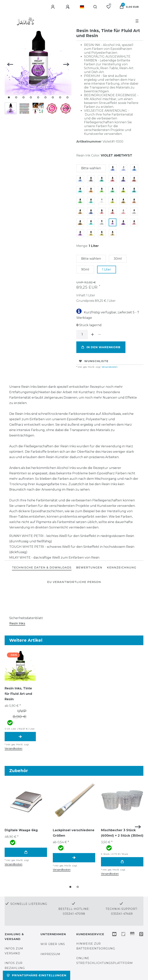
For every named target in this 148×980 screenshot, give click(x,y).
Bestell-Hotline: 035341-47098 (74, 911)
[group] (20, 665)
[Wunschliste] (108, 7)
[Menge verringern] (99, 334)
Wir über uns (53, 944)
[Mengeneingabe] (82, 334)
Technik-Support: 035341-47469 (122, 911)
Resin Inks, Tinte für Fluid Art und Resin (18, 694)
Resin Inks (17, 623)
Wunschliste (94, 361)
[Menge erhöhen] (92, 334)
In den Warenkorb (101, 347)
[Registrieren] (68, 7)
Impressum (50, 954)
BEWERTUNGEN (89, 567)
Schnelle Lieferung (29, 904)
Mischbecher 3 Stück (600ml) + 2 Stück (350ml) (122, 833)
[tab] (42, 568)
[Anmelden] (53, 7)
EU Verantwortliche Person (74, 582)
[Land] (82, 7)
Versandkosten (109, 367)
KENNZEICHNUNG (122, 567)
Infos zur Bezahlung (15, 965)
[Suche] (95, 7)
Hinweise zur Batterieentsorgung (96, 946)
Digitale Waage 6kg (21, 830)
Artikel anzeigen (20, 737)
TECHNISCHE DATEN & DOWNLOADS (42, 567)
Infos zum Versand (14, 951)
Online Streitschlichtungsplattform (105, 961)
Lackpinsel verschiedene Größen (74, 833)
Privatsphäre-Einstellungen (37, 975)
